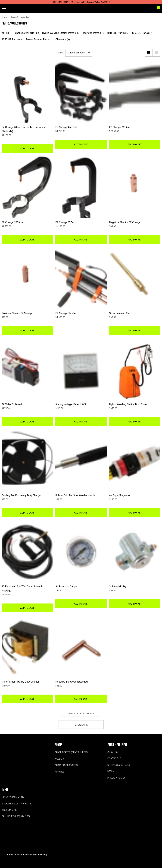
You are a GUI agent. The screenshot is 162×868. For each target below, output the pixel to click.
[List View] (156, 53)
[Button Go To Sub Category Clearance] (63, 40)
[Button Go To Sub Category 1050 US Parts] (142, 33)
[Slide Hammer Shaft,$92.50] (135, 278)
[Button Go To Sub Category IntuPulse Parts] (93, 33)
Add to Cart (27, 149)
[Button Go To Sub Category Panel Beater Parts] (26, 33)
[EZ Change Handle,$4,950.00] (81, 278)
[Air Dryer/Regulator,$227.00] (135, 460)
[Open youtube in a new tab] (9, 826)
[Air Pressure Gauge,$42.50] (81, 551)
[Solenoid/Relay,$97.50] (135, 551)
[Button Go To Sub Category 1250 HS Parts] (12, 40)
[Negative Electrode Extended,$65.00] (81, 647)
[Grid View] (149, 53)
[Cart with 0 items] (157, 9)
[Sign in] (151, 9)
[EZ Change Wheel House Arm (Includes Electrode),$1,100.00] (27, 92)
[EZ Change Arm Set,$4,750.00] (81, 92)
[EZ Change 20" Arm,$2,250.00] (135, 92)
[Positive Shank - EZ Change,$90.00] (27, 278)
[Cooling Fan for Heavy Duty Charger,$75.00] (27, 460)
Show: (61, 53)
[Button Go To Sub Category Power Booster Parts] (39, 40)
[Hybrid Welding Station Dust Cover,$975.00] (135, 369)
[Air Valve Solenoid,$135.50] (27, 369)
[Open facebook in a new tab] (2, 826)
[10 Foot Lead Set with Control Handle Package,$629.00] (27, 551)
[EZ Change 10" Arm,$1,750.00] (27, 187)
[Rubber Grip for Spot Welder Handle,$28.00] (81, 460)
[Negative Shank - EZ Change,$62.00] (135, 187)
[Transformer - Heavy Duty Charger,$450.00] (27, 647)
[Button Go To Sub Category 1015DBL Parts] (118, 33)
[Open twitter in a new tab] (16, 826)
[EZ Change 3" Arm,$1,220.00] (81, 187)
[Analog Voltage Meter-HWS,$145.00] (81, 369)
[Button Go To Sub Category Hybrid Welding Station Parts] (60, 33)
